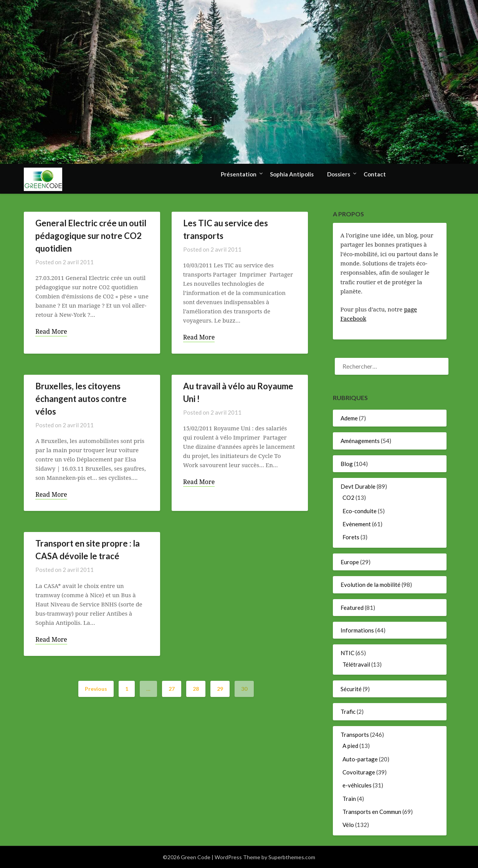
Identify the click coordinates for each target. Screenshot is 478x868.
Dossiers (339, 174)
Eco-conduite (360, 511)
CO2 (348, 497)
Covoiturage (359, 772)
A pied (350, 746)
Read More (51, 331)
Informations (357, 630)
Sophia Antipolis (292, 174)
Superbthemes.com (292, 857)
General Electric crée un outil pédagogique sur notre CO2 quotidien (91, 236)
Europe (350, 562)
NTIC (347, 653)
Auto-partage (360, 759)
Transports (355, 735)
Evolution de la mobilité (370, 585)
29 (220, 689)
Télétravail (356, 664)
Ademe (349, 418)
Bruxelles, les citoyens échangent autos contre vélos (81, 399)
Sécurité (351, 689)
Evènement (357, 524)
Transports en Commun (372, 812)
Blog (347, 464)
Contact (375, 174)
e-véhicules (357, 785)
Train (349, 799)
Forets (351, 537)
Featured (352, 608)
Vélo (348, 825)
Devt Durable (358, 486)
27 (172, 689)
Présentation (239, 174)
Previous (96, 689)
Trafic (348, 712)
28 (196, 689)
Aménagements (360, 441)
